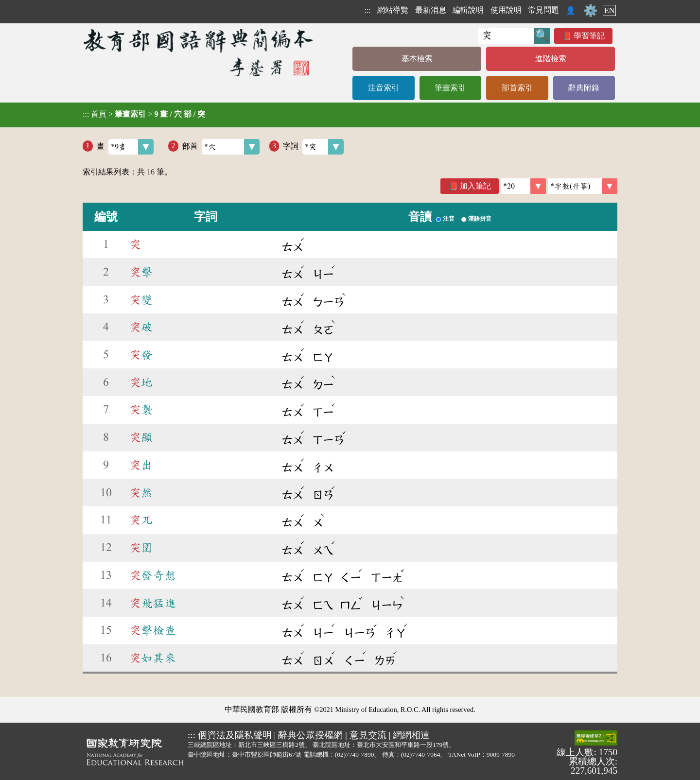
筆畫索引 (450, 88)
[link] (583, 186)
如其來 (153, 658)
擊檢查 (153, 630)
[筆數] (523, 186)
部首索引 (517, 88)
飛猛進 (153, 603)
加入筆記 (475, 186)
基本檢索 (417, 59)
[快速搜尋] (506, 36)
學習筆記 (589, 36)
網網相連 (411, 735)
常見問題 (543, 10)
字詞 (313, 147)
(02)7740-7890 (355, 754)
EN (609, 10)
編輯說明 (468, 10)
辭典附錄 (584, 88)
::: (367, 10)
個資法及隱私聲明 (235, 735)
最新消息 (431, 10)
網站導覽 (393, 10)
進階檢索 (551, 59)
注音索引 (384, 88)
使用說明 (506, 10)
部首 (221, 147)
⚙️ (591, 11)
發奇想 (153, 575)
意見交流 (368, 735)
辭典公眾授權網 (310, 735)
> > (144, 114)
